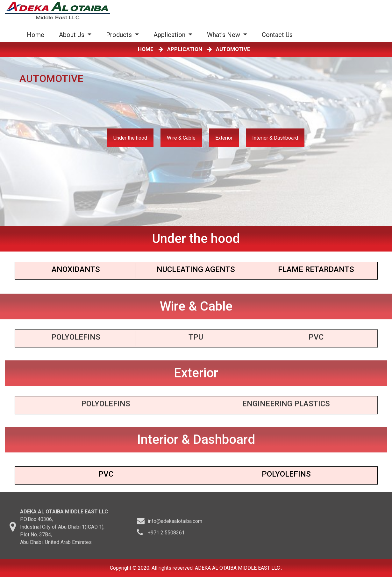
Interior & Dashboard (275, 138)
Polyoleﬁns (106, 406)
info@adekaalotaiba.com (175, 523)
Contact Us (277, 35)
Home (37, 35)
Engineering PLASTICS (286, 406)
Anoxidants (76, 269)
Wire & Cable (181, 138)
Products (120, 35)
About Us (72, 35)
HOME (147, 49)
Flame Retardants (316, 269)
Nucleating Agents (196, 269)
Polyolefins (76, 339)
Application (170, 35)
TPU (196, 339)
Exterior (224, 138)
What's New (224, 35)
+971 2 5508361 (166, 534)
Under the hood (130, 138)
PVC (316, 339)
